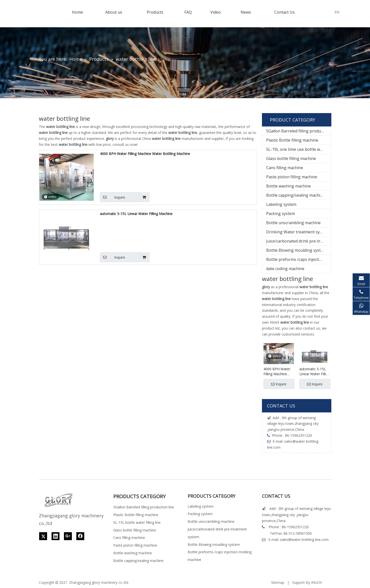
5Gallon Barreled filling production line (299, 131)
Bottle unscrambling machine (293, 223)
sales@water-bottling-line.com (304, 540)
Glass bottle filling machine (291, 158)
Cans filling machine (285, 168)
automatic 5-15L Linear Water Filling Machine (136, 214)
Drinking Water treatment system (298, 232)
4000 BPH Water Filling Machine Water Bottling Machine (145, 154)
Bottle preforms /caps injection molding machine (299, 259)
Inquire (113, 197)
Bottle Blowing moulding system (296, 250)
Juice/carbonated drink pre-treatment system (299, 241)
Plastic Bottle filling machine (292, 140)
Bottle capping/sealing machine (296, 195)
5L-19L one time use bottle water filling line (299, 149)
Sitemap (278, 582)
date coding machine (285, 269)
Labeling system (281, 204)
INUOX (316, 582)
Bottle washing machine (288, 186)
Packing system (281, 214)
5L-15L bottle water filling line (137, 522)
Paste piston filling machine (292, 177)
